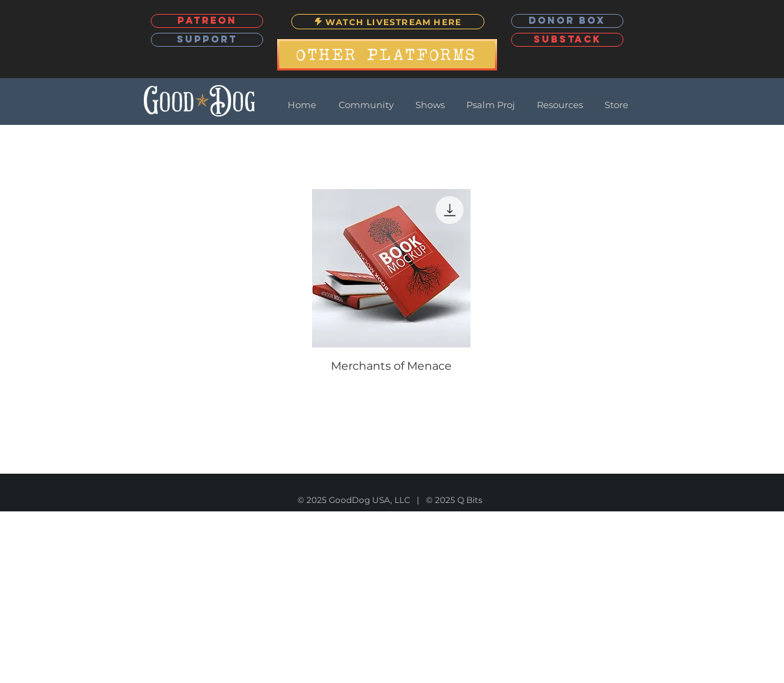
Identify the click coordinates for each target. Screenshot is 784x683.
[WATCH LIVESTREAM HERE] (388, 22)
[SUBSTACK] (567, 40)
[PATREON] (207, 21)
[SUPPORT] (207, 40)
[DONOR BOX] (567, 21)
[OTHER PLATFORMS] (387, 55)
